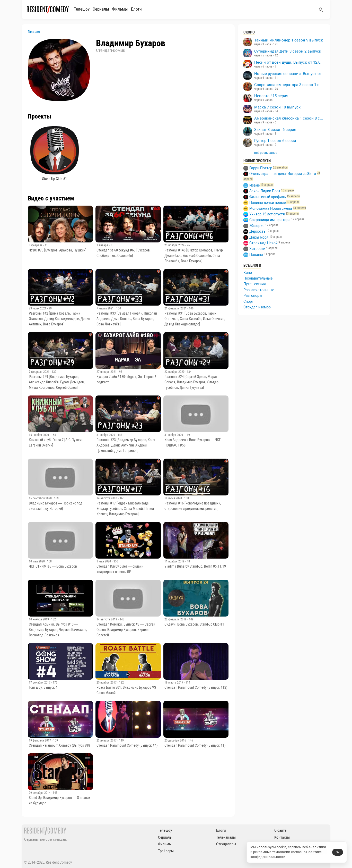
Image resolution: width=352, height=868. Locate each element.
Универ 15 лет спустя (267, 214)
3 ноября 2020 (174, 435)
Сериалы (101, 9)
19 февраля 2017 (40, 740)
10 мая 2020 (37, 561)
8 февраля (36, 245)
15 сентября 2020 (41, 498)
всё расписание (266, 153)
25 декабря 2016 (176, 740)
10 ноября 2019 (39, 619)
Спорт (249, 301)
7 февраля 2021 (39, 372)
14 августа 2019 (107, 619)
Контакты (282, 837)
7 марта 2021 (105, 308)
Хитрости (257, 249)
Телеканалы (226, 837)
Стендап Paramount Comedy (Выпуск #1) (195, 745)
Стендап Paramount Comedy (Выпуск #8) (59, 745)
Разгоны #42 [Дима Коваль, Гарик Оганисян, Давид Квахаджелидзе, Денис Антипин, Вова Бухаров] (59, 319)
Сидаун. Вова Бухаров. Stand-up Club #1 (194, 624)
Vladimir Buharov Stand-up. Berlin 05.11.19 (195, 566)
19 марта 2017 (174, 682)
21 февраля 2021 (176, 308)
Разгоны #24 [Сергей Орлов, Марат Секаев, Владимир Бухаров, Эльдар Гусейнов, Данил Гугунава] (191, 382)
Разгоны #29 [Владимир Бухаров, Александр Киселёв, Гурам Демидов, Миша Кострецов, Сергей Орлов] (57, 382)
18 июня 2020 (174, 498)
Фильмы (120, 9)
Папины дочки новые (267, 203)
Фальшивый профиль (268, 197)
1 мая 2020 (104, 561)
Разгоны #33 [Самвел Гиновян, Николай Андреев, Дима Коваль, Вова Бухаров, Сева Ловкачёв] (127, 319)
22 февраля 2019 (176, 619)
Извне (254, 185)
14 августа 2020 (107, 498)
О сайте (280, 830)
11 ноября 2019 (175, 561)
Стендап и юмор (257, 307)
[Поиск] (321, 10)
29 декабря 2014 (40, 793)
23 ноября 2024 (175, 245)
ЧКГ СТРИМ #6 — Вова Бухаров (53, 566)
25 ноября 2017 (107, 682)
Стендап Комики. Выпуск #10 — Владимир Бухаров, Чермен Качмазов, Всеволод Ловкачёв (58, 630)
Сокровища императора (270, 220)
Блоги (136, 9)
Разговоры (253, 296)
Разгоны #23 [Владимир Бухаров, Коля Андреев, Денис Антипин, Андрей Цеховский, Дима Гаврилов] (126, 445)
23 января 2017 (107, 740)
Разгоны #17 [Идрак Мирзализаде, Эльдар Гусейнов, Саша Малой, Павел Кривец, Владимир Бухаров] (125, 509)
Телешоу (82, 9)
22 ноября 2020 (175, 372)
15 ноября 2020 (39, 435)
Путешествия (255, 284)
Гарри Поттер (261, 168)
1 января (103, 245)
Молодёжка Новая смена (271, 208)
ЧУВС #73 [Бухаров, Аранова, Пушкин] (58, 250)
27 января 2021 (107, 372)
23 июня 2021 (38, 308)
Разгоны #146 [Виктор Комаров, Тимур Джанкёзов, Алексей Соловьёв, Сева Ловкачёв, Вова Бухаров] (194, 256)
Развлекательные (259, 290)
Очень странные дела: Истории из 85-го (283, 174)
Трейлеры (166, 851)
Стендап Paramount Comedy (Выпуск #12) (196, 687)
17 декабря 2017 (40, 682)
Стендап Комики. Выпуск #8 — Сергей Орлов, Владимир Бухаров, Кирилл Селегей (126, 630)
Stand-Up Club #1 (55, 179)
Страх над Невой (263, 243)
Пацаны (256, 255)
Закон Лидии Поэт (265, 191)
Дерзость (257, 231)
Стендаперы (226, 844)
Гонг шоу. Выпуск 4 (43, 687)
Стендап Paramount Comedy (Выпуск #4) (127, 745)
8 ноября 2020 (106, 435)
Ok (338, 852)
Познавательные (258, 278)
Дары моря (259, 237)
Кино (248, 273)
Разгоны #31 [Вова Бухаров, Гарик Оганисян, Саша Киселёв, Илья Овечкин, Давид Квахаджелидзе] (195, 319)
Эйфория (257, 226)
